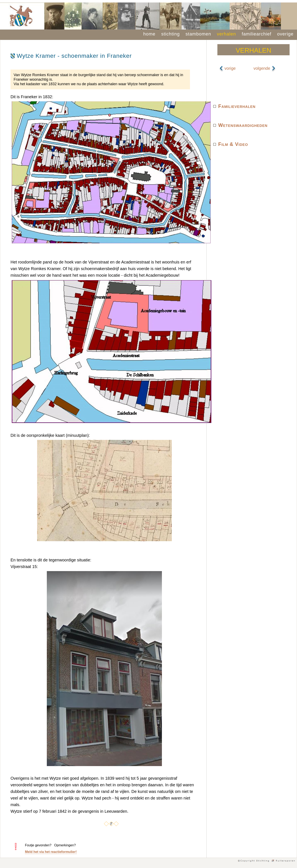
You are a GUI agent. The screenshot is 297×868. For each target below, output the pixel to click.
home (149, 34)
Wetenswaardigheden (243, 125)
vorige (227, 68)
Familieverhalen (237, 106)
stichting (171, 34)
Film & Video (233, 144)
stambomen (198, 34)
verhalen (226, 34)
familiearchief (257, 34)
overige (285, 34)
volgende (265, 68)
